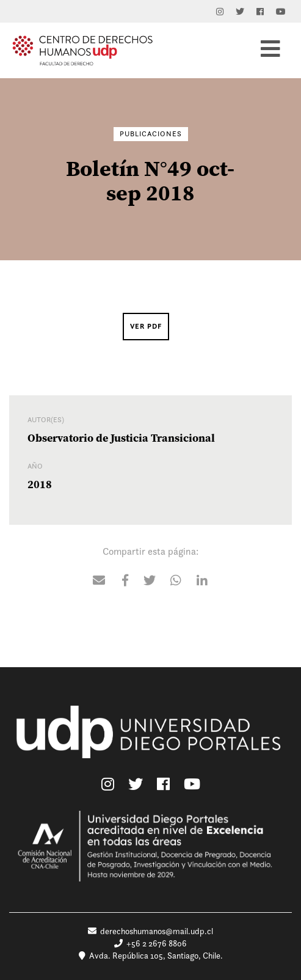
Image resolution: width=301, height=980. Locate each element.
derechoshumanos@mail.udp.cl (150, 931)
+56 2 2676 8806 (150, 943)
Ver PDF (146, 326)
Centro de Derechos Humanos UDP (82, 50)
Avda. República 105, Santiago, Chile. (151, 956)
